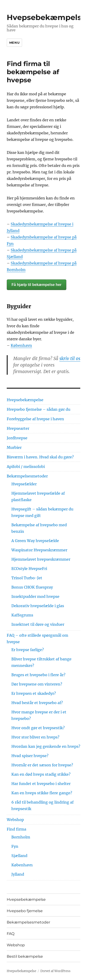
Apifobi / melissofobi (26, 467)
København (21, 345)
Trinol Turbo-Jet (27, 578)
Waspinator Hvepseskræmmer (39, 550)
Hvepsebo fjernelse (25, 911)
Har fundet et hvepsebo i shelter (41, 784)
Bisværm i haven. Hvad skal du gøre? (40, 457)
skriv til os (70, 358)
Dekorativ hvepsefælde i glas (38, 606)
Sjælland (19, 856)
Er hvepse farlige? (28, 650)
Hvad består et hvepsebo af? (37, 703)
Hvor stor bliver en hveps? (35, 737)
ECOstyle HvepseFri (29, 569)
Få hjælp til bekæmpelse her (37, 285)
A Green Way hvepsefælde (35, 541)
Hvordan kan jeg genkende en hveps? (46, 746)
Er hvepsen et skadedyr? (34, 693)
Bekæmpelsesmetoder (27, 476)
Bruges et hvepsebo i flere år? (38, 675)
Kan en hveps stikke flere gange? (42, 793)
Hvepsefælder (24, 484)
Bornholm (21, 837)
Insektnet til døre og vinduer (38, 624)
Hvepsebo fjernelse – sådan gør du (39, 409)
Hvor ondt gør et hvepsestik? (38, 728)
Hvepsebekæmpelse (46, 17)
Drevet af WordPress (55, 971)
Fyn (15, 846)
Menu (14, 43)
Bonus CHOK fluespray (32, 587)
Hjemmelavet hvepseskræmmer (41, 559)
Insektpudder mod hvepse (35, 596)
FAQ (11, 934)
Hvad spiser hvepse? (30, 756)
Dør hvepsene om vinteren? (37, 684)
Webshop (15, 820)
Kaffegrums (22, 615)
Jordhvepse (17, 438)
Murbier (14, 447)
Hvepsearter (18, 428)
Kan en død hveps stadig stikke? (41, 774)
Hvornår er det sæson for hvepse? (42, 765)
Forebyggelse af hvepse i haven (35, 419)
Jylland (18, 874)
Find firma (16, 829)
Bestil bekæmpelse (25, 956)
